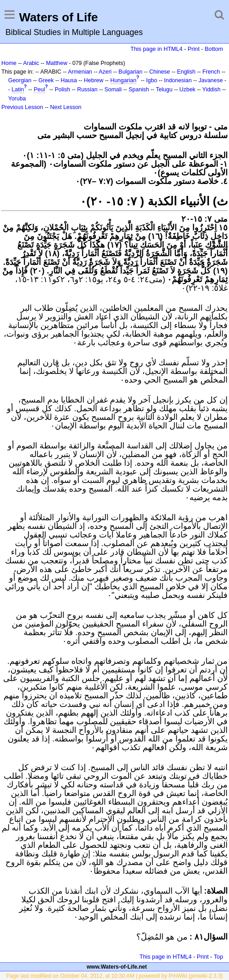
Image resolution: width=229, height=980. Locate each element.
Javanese (211, 80)
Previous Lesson (22, 107)
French (211, 72)
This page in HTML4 (157, 49)
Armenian (80, 72)
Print (194, 49)
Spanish (139, 90)
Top (218, 957)
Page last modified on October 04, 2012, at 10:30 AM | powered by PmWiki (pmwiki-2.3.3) (115, 976)
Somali (113, 90)
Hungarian (123, 80)
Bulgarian (131, 72)
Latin (18, 90)
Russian (87, 90)
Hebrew (94, 80)
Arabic (31, 63)
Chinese (160, 72)
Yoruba (17, 99)
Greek (46, 80)
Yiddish (211, 90)
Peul (39, 90)
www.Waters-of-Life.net (117, 967)
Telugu (164, 90)
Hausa (69, 80)
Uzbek (187, 90)
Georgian (20, 80)
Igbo (152, 80)
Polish (63, 90)
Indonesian (178, 80)
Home (9, 63)
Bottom (214, 49)
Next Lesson (66, 107)
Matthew (57, 63)
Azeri (105, 72)
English (186, 72)
